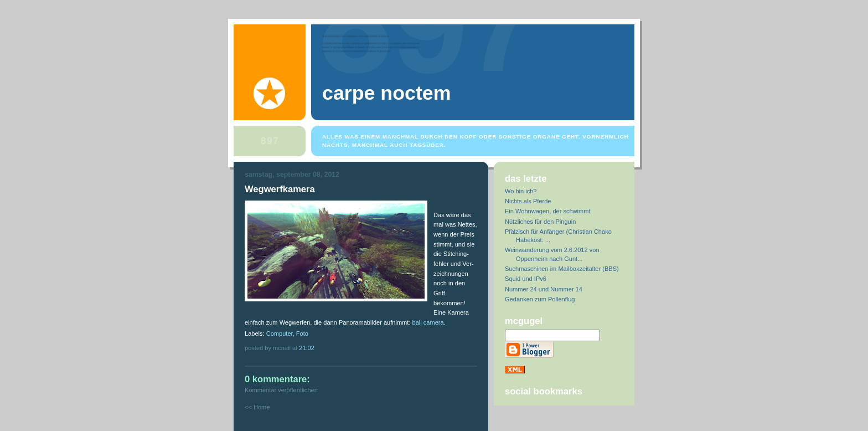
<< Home (257, 407)
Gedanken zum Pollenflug (540, 299)
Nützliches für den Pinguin (540, 222)
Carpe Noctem (386, 93)
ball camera (428, 322)
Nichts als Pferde (528, 201)
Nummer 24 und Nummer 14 (544, 289)
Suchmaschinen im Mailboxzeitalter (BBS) (562, 269)
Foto (302, 333)
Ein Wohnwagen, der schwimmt (548, 211)
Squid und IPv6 (526, 279)
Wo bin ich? (521, 191)
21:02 (307, 348)
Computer (280, 333)
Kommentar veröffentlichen (281, 390)
